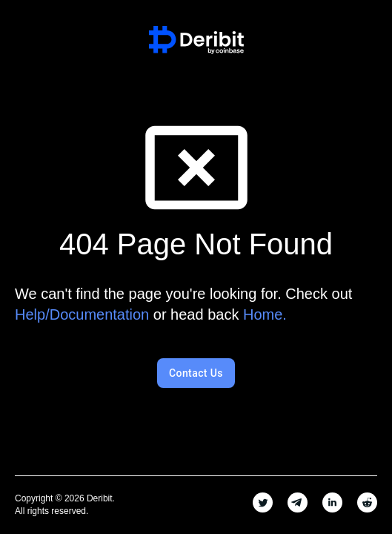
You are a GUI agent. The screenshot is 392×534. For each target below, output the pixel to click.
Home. (265, 314)
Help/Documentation (82, 314)
